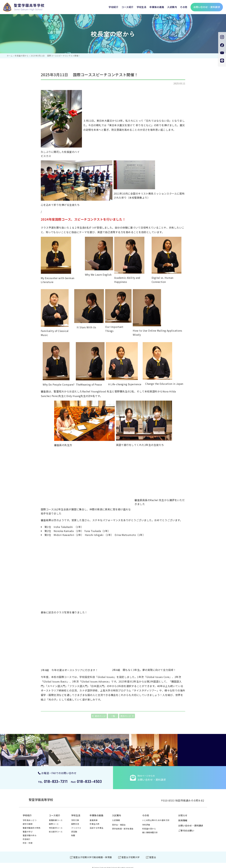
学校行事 (75, 817)
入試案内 (172, 7)
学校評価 (146, 822)
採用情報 (183, 818)
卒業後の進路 (157, 7)
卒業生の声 (94, 821)
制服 (73, 832)
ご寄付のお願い (186, 828)
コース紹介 (127, 7)
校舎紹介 (27, 836)
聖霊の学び (28, 829)
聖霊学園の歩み (30, 832)
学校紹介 (113, 7)
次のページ (126, 716)
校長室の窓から (22, 56)
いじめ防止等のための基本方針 (156, 817)
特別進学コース (56, 825)
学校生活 (142, 7)
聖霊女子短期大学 (131, 854)
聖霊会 (153, 854)
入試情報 (116, 817)
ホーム (10, 56)
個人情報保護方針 (150, 830)
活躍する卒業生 (96, 825)
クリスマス (76, 825)
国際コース (54, 821)
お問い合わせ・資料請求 (191, 823)
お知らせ (183, 812)
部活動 (74, 829)
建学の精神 (28, 821)
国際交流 (75, 821)
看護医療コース (56, 817)
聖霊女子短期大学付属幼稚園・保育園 (93, 854)
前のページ (100, 716)
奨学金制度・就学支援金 (123, 826)
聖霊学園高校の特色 (32, 825)
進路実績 (94, 817)
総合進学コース (56, 829)
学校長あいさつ (30, 817)
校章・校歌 (28, 840)
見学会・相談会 (119, 822)
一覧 (113, 716)
